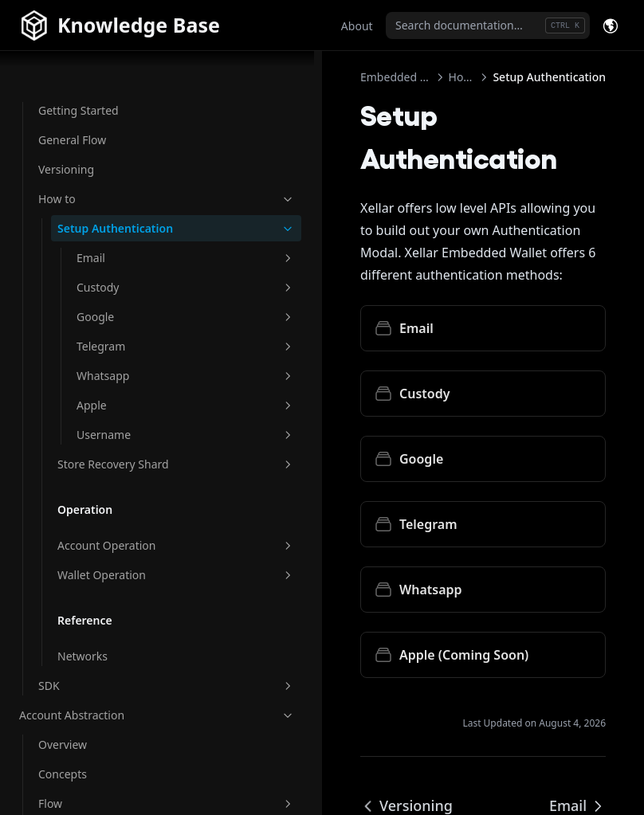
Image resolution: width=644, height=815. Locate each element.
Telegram (127, 312)
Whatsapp (127, 341)
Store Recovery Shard (117, 438)
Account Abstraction (98, 697)
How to (108, 148)
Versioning (66, 118)
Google (127, 282)
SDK (108, 668)
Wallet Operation (117, 557)
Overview (63, 727)
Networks (82, 639)
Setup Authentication (117, 186)
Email (127, 223)
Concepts (63, 756)
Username (127, 400)
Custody (127, 253)
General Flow (72, 89)
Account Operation (117, 528)
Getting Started (79, 59)
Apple (127, 371)
